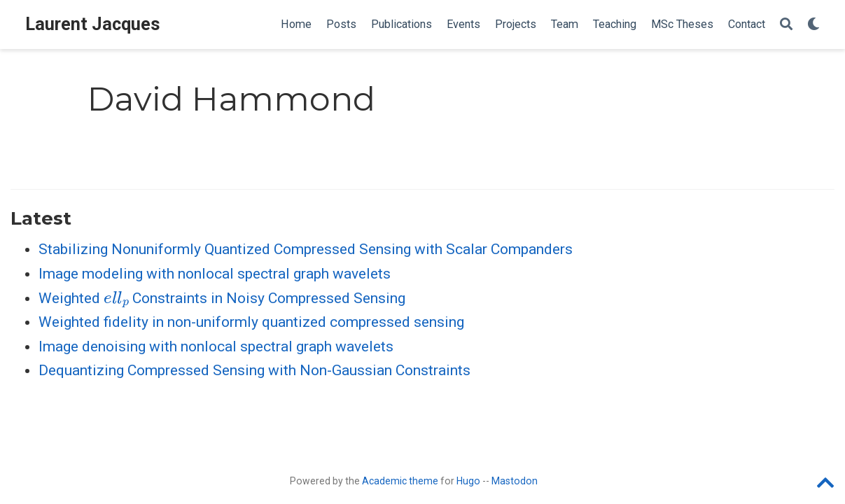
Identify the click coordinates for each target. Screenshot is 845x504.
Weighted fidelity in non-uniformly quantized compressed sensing (251, 322)
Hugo (468, 481)
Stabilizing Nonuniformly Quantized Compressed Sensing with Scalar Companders (306, 249)
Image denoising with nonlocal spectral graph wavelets (216, 346)
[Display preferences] (813, 25)
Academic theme (400, 481)
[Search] (786, 25)
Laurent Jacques (93, 24)
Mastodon (515, 481)
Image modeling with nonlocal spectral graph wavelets (215, 274)
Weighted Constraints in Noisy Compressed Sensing (222, 298)
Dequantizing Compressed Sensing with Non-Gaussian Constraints (254, 370)
